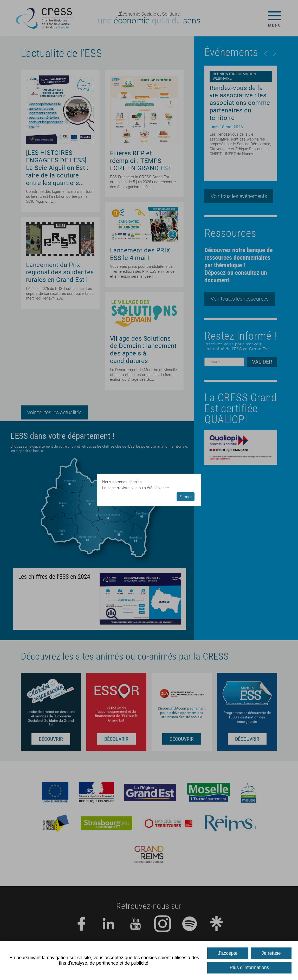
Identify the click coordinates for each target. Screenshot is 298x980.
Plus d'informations (249, 968)
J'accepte (228, 953)
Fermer (186, 497)
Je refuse (271, 953)
